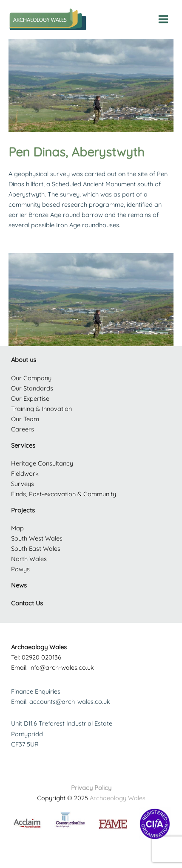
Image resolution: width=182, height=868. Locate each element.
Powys (20, 569)
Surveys (23, 484)
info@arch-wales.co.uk (62, 667)
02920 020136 (41, 657)
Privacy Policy (91, 788)
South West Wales (37, 538)
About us (24, 360)
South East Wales (36, 548)
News (19, 585)
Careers (23, 429)
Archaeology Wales (118, 798)
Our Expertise (30, 398)
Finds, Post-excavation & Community (64, 494)
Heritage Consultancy (42, 463)
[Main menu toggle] (163, 19)
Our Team (25, 419)
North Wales (29, 559)
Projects (23, 510)
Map (17, 528)
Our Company (31, 378)
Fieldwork (25, 473)
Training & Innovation (41, 409)
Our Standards (32, 388)
